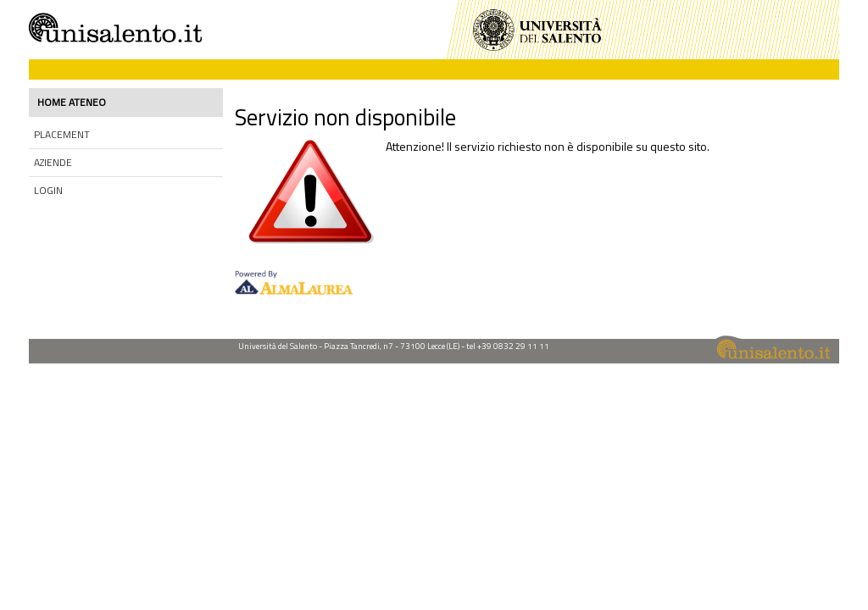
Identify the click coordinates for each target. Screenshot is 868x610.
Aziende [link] (53, 162)
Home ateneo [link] (72, 102)
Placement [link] (62, 134)
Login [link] (48, 190)
